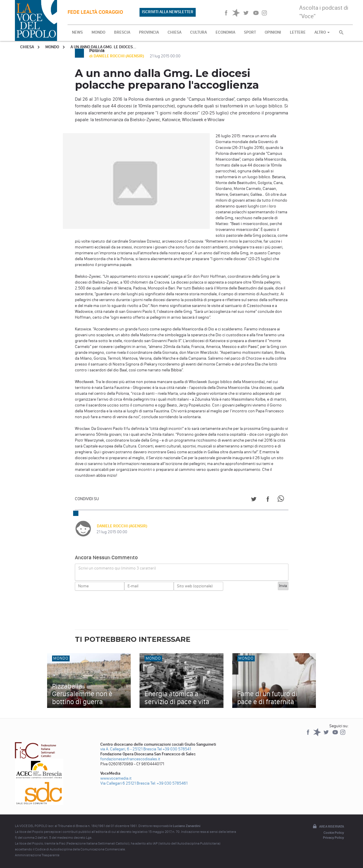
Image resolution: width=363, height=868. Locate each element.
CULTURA (198, 32)
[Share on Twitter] (254, 500)
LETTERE (298, 32)
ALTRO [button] (322, 32)
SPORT (250, 32)
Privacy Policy (333, 838)
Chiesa (27, 47)
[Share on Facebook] (268, 500)
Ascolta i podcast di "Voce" (324, 12)
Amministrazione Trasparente (37, 855)
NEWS (77, 32)
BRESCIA (122, 32)
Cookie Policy (334, 833)
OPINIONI (273, 32)
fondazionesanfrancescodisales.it (130, 759)
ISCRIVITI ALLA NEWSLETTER (168, 12)
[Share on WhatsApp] (282, 500)
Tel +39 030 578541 (174, 749)
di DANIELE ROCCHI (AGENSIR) (117, 56)
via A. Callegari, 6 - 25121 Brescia (128, 749)
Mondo (52, 47)
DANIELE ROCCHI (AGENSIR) (122, 526)
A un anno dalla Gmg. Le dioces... (103, 47)
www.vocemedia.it (116, 778)
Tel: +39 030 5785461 (169, 783)
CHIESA (174, 32)
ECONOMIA (225, 32)
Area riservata (328, 827)
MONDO (98, 32)
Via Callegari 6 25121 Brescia (125, 783)
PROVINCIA (149, 32)
